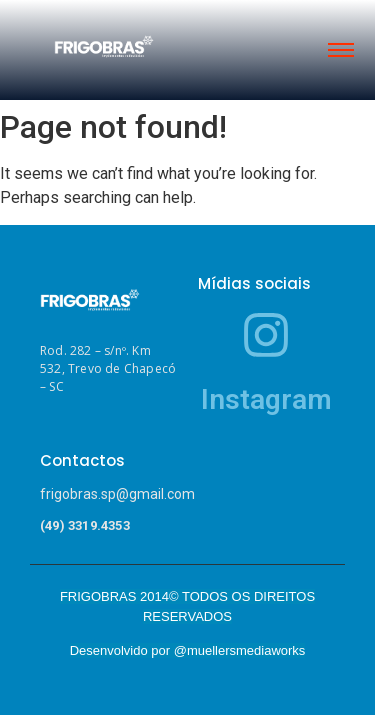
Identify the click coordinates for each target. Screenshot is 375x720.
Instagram (266, 399)
